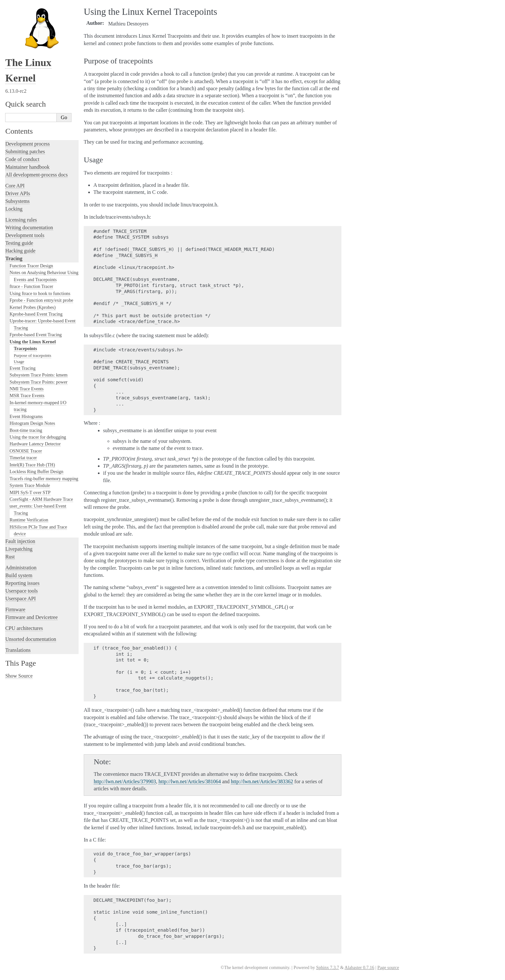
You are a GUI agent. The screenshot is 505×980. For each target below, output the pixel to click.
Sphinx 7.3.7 (327, 968)
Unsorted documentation (31, 639)
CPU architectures (24, 628)
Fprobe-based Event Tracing (36, 335)
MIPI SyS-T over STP (30, 492)
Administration (21, 568)
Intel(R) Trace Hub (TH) (32, 465)
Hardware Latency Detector (35, 444)
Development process (27, 144)
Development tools (25, 235)
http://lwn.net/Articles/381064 (190, 781)
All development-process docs (36, 175)
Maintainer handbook (27, 167)
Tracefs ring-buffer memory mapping (44, 479)
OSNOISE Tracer (26, 451)
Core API (15, 186)
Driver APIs (18, 193)
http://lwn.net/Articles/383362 (262, 781)
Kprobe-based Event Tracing (36, 314)
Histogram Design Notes (32, 423)
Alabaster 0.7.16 (359, 968)
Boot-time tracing (26, 430)
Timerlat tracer (23, 458)
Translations (18, 650)
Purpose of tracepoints (33, 355)
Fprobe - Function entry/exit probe (42, 300)
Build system (19, 575)
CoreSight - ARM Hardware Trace (41, 499)
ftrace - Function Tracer (31, 286)
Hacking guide (20, 251)
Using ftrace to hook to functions (40, 293)
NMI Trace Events (27, 389)
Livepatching (19, 549)
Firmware (15, 609)
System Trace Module (30, 485)
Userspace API (20, 599)
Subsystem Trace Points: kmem (39, 375)
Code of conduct (22, 159)
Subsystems (17, 201)
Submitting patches (25, 152)
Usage (19, 362)
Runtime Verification (29, 520)
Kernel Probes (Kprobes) (33, 307)
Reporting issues (22, 583)
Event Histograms (26, 416)
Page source (388, 968)
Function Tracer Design (31, 266)
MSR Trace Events (27, 395)
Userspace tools (21, 591)
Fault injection (20, 541)
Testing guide (19, 243)
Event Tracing (23, 368)
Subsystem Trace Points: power (39, 382)
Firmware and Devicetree (31, 617)
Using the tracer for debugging (38, 437)
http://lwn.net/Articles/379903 (125, 781)
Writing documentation (29, 228)
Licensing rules (21, 220)
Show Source (19, 676)
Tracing (14, 258)
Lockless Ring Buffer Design (37, 471)
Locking (14, 209)
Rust (10, 557)
